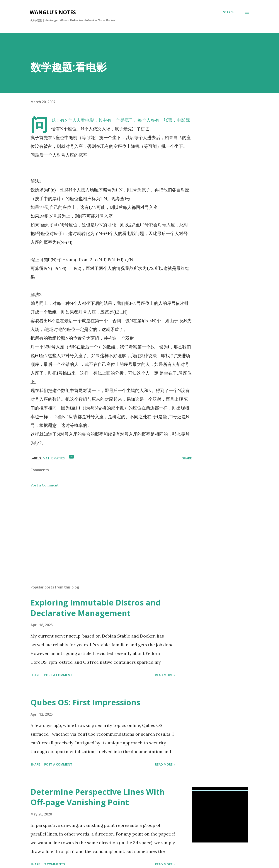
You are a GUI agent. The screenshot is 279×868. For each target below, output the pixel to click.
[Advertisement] (104, 530)
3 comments (55, 864)
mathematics (54, 458)
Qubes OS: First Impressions (85, 702)
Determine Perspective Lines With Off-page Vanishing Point (98, 797)
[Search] (229, 12)
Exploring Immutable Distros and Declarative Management (96, 608)
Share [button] (187, 458)
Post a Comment (45, 485)
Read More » (165, 675)
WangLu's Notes (53, 12)
